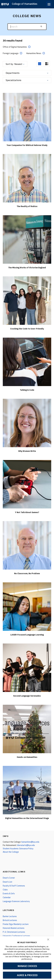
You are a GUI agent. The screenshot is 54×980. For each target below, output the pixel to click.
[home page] (5, 4)
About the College (11, 852)
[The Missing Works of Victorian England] (27, 239)
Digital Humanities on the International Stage (27, 818)
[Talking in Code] (27, 362)
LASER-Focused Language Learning (27, 635)
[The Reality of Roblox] (27, 178)
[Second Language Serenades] (27, 668)
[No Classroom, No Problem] (27, 545)
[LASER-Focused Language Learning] (27, 606)
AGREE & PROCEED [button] (27, 975)
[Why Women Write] (27, 423)
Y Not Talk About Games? (27, 512)
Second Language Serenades (27, 696)
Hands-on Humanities (27, 757)
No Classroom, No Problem (27, 573)
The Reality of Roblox (27, 206)
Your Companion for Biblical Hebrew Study (27, 145)
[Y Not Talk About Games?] (27, 484)
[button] (48, 939)
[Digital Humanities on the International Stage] (27, 790)
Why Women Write (27, 451)
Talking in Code (27, 390)
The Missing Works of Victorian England (27, 268)
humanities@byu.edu (30, 842)
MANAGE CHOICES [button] (27, 966)
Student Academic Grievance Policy (18, 849)
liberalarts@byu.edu (26, 845)
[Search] (27, 27)
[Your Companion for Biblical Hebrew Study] (27, 117)
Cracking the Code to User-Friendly (27, 329)
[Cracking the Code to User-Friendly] (27, 301)
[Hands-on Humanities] (27, 729)
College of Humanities (25, 4)
